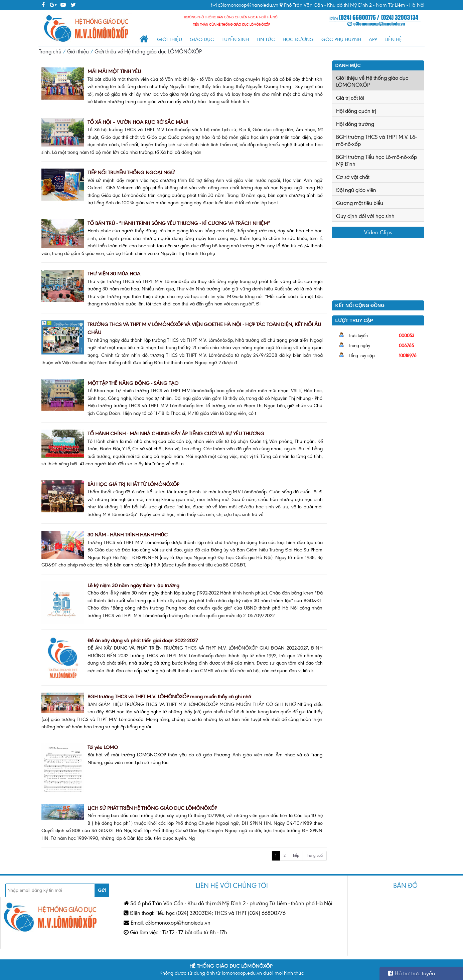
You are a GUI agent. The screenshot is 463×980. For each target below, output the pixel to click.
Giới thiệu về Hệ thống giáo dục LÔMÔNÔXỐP (148, 52)
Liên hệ (393, 39)
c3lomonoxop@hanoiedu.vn (248, 5)
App (373, 39)
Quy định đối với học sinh (365, 216)
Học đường (298, 39)
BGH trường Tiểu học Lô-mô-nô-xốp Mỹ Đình (376, 161)
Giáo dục (202, 39)
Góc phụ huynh (341, 39)
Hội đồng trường (355, 124)
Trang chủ (50, 52)
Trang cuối (315, 855)
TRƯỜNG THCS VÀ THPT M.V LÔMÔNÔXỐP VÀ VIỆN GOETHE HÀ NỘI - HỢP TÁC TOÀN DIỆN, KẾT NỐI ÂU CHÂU (204, 329)
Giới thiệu (170, 39)
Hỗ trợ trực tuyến (411, 973)
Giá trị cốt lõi (350, 98)
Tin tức (266, 39)
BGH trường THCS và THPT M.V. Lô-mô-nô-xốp (376, 141)
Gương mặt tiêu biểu (360, 203)
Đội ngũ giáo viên (356, 190)
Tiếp (296, 855)
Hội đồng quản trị (356, 111)
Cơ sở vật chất (353, 177)
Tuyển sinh (235, 39)
